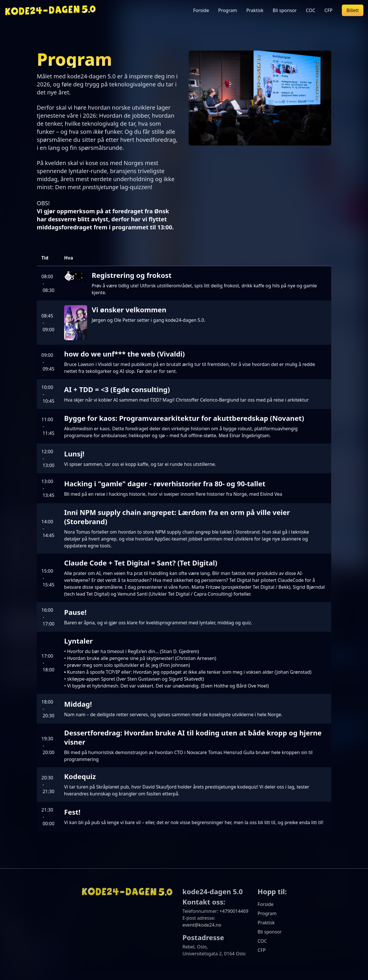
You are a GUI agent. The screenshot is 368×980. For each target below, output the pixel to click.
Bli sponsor (285, 10)
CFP (329, 10)
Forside (201, 10)
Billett (353, 10)
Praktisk (255, 10)
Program (228, 10)
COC (310, 10)
